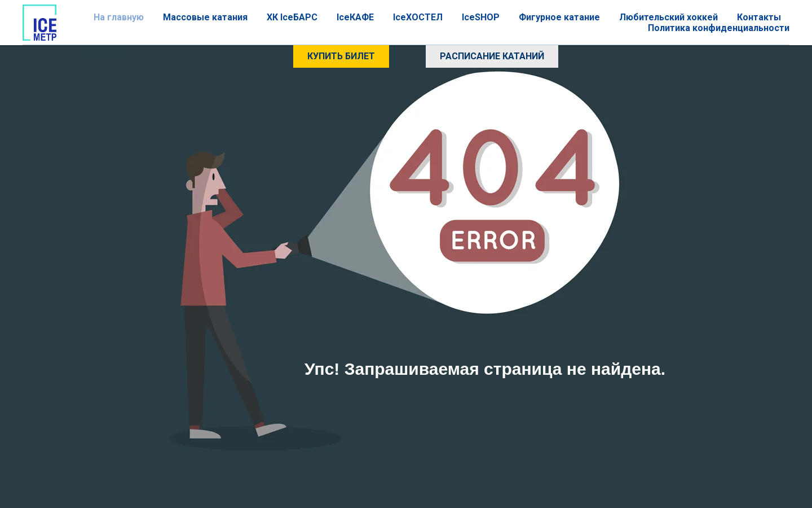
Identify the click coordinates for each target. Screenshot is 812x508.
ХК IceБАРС (292, 17)
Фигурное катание (559, 17)
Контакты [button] (759, 17)
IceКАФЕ (355, 17)
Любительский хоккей (668, 17)
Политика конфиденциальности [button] (719, 28)
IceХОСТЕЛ (418, 17)
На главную (119, 17)
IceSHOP (481, 17)
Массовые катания (205, 17)
